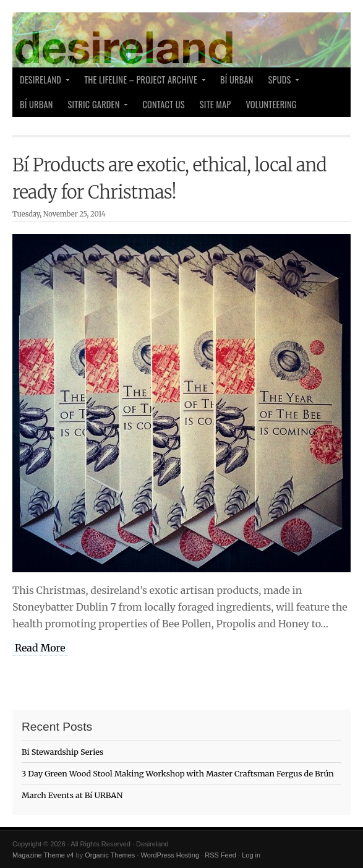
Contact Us (163, 104)
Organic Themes (110, 855)
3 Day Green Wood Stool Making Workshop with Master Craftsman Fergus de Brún (178, 773)
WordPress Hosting (170, 855)
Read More (40, 648)
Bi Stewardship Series (62, 752)
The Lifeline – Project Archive (142, 83)
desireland (41, 83)
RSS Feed (220, 855)
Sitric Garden (95, 107)
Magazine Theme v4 (43, 855)
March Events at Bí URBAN (72, 795)
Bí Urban (237, 79)
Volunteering (271, 104)
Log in (251, 855)
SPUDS (281, 83)
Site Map (216, 104)
